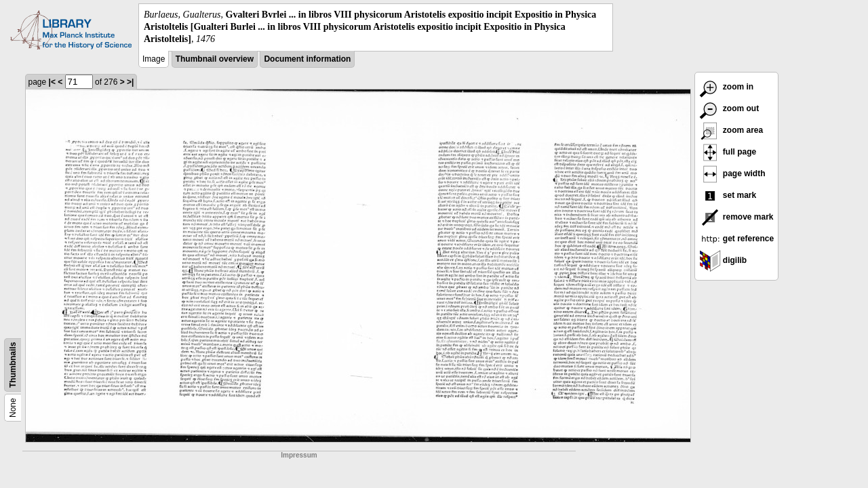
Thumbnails (13, 364)
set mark (728, 195)
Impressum (299, 455)
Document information (307, 59)
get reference (737, 239)
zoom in (727, 87)
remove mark (736, 217)
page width (732, 174)
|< (52, 82)
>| (130, 82)
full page (728, 152)
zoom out (729, 108)
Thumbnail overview (215, 59)
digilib (723, 260)
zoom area (731, 130)
